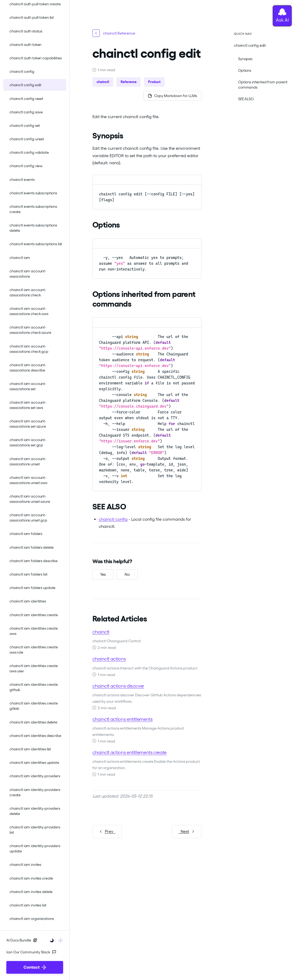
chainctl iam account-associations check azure (30, 330)
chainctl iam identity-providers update (35, 848)
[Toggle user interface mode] (55, 940)
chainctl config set (25, 125)
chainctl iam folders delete (32, 547)
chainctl (101, 632)
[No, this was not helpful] (127, 575)
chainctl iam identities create (34, 615)
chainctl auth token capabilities (36, 58)
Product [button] (154, 82)
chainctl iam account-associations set (28, 386)
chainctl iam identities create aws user (34, 668)
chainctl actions (109, 659)
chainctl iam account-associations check (28, 292)
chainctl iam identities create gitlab (34, 706)
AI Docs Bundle (22, 940)
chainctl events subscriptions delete (33, 228)
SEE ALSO (246, 99)
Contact (35, 967)
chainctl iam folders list (29, 574)
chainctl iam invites (25, 865)
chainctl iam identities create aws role (34, 650)
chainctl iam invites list (28, 905)
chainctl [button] (103, 82)
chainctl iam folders (26, 534)
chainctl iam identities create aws (34, 631)
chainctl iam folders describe (34, 561)
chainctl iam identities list (30, 749)
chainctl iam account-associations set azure (28, 424)
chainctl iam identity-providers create (35, 792)
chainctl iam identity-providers (35, 776)
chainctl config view (26, 166)
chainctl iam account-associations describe (28, 368)
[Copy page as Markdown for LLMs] (172, 96)
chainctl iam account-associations (28, 274)
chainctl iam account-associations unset (28, 461)
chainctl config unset (27, 139)
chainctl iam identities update (34, 762)
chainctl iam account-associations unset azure (30, 499)
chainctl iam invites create (31, 878)
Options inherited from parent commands (263, 85)
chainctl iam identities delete (33, 722)
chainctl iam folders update (32, 588)
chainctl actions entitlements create (129, 752)
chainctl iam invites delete (31, 892)
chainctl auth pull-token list (32, 17)
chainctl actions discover (118, 686)
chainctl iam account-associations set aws (28, 405)
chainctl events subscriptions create (33, 209)
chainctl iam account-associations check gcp (29, 349)
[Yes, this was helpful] (103, 575)
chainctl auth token (25, 45)
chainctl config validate (29, 152)
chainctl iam (20, 258)
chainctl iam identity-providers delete (35, 811)
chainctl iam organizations (32, 919)
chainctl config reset (26, 99)
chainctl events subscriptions (33, 193)
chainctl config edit (25, 85)
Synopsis (245, 59)
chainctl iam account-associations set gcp (28, 442)
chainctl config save (26, 112)
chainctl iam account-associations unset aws (28, 480)
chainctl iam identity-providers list (35, 830)
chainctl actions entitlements (122, 719)
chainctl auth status (26, 31)
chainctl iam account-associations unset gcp (28, 518)
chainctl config (22, 71)
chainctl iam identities (28, 601)
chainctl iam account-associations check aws (29, 311)
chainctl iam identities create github (34, 687)
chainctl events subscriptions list (36, 244)
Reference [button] (129, 82)
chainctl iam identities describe (35, 736)
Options (245, 70)
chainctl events (22, 180)
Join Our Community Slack (31, 952)
